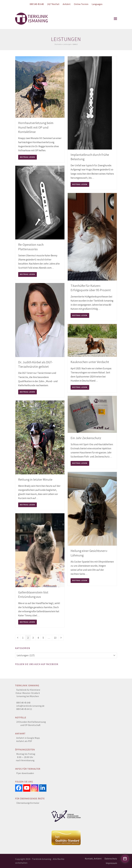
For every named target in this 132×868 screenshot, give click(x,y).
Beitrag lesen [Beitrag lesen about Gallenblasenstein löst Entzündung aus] (27, 622)
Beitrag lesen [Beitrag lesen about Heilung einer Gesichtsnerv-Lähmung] (80, 581)
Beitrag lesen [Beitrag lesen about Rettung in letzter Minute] (27, 505)
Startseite (58, 44)
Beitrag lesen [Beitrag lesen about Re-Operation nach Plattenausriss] (27, 274)
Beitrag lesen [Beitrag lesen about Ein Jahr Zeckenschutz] (80, 463)
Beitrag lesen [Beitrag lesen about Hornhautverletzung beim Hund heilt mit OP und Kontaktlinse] (27, 157)
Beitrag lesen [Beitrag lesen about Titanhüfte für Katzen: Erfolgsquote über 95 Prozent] (80, 315)
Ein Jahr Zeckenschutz (86, 438)
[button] (115, 19)
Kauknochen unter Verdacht (90, 362)
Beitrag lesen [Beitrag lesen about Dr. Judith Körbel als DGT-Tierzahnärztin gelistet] (27, 392)
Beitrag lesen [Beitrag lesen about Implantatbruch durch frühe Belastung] (80, 184)
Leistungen (67, 44)
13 (56, 638)
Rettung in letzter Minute (35, 479)
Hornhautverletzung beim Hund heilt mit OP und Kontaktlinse (36, 127)
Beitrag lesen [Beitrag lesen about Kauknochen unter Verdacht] (80, 387)
